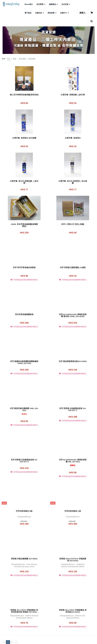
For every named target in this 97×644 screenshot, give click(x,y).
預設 (9, 59)
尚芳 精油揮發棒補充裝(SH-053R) (73, 356)
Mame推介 (29, 4)
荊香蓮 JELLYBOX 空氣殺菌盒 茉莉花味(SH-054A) (73, 600)
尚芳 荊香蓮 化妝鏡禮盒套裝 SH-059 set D (24, 453)
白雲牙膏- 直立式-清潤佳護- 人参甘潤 (24, 180)
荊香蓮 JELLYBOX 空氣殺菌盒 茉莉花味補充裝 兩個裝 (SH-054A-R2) (24, 600)
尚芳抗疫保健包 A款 (73, 502)
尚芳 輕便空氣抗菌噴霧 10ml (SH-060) (24, 402)
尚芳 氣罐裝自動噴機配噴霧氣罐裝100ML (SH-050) (24, 356)
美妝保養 (52, 13)
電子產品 (28, 13)
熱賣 (15, 59)
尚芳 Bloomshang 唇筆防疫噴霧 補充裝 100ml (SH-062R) (73, 310)
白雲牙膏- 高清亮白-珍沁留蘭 (24, 137)
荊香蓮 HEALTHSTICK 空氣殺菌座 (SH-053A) (73, 549)
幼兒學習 (41, 4)
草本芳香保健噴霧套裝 (24, 309)
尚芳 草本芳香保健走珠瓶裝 (24, 263)
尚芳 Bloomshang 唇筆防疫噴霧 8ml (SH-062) (73, 453)
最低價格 (32, 59)
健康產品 (53, 4)
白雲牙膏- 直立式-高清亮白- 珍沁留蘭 (73, 180)
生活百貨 (66, 4)
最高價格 (22, 59)
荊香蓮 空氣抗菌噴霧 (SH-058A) (24, 548)
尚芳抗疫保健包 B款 (24, 502)
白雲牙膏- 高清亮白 (73, 137)
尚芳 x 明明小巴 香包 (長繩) (73, 221)
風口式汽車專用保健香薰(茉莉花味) (24, 96)
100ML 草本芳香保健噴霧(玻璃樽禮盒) (24, 222)
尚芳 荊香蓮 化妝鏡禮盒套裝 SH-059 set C (73, 402)
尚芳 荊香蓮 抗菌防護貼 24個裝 (73, 263)
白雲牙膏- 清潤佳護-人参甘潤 (73, 95)
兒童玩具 (39, 13)
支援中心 (65, 13)
